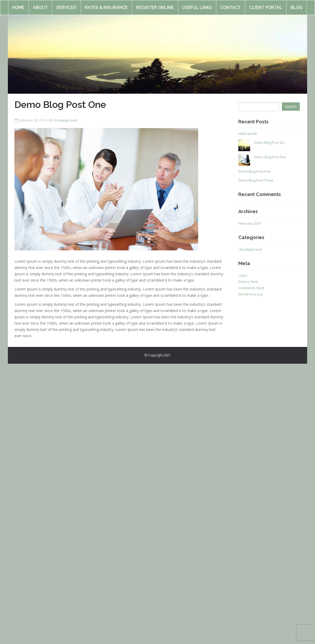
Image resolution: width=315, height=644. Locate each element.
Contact (230, 5)
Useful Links (197, 5)
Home (18, 5)
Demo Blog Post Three (256, 180)
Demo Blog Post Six (269, 142)
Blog (296, 5)
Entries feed (248, 282)
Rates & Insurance (106, 5)
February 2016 (250, 223)
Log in (243, 275)
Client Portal (266, 5)
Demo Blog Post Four (255, 171)
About (40, 5)
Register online (155, 5)
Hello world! (248, 134)
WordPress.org (250, 294)
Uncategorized (65, 120)
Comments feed (251, 288)
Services (66, 5)
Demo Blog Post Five (270, 157)
